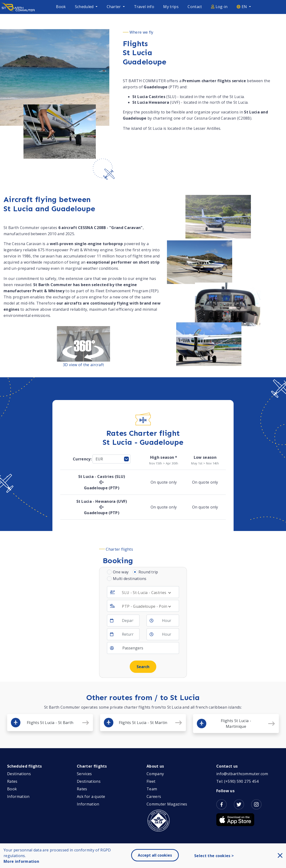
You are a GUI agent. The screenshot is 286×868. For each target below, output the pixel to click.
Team (152, 789)
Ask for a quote (91, 796)
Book (61, 7)
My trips (171, 7)
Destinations (19, 774)
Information (18, 796)
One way (121, 572)
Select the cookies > (214, 856)
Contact (195, 7)
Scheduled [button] (85, 7)
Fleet (151, 781)
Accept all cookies (155, 855)
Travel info (144, 7)
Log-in (219, 7)
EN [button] (242, 7)
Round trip (148, 572)
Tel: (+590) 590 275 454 (237, 781)
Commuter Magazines (167, 804)
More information (21, 861)
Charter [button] (114, 7)
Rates (12, 781)
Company (155, 774)
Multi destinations (130, 579)
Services (84, 774)
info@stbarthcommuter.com (242, 774)
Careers (154, 796)
